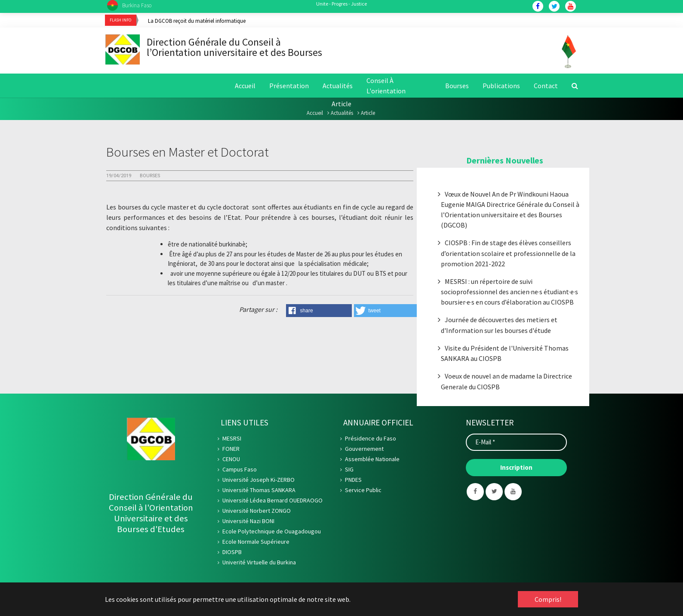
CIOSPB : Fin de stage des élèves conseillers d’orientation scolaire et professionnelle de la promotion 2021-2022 (508, 254)
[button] (319, 311)
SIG (349, 471)
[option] (363, 20)
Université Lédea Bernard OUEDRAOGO (272, 502)
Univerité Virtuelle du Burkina (259, 564)
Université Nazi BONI (248, 522)
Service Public (363, 491)
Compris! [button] (548, 599)
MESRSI (232, 440)
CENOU (231, 460)
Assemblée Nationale (372, 460)
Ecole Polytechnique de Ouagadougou (272, 533)
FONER (231, 450)
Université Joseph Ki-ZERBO (258, 481)
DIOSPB (232, 553)
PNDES (353, 481)
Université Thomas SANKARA (259, 491)
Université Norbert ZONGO (257, 512)
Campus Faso (240, 471)
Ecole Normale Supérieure (256, 543)
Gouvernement (364, 450)
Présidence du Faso (371, 440)
